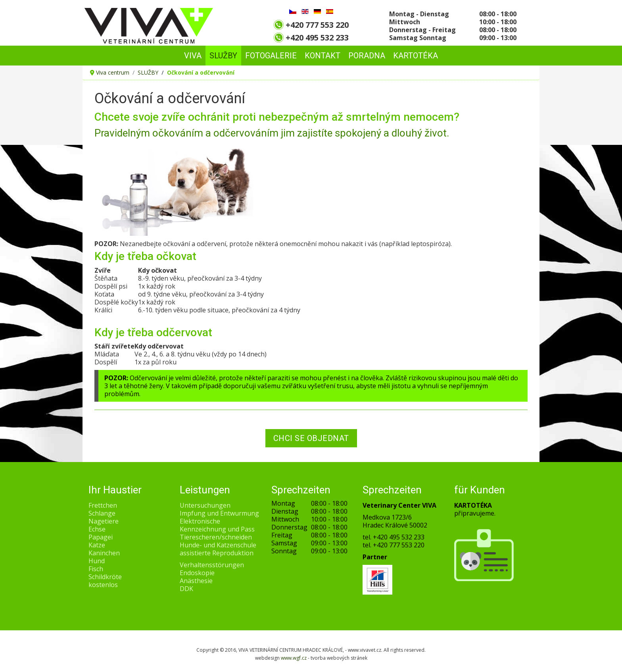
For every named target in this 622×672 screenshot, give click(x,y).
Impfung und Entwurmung (219, 513)
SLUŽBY (223, 56)
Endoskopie (197, 573)
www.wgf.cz (294, 658)
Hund (97, 561)
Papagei (101, 537)
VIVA (193, 56)
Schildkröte (105, 577)
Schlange (102, 513)
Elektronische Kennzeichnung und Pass (217, 525)
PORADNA (367, 56)
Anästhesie (196, 581)
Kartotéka (416, 56)
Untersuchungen (205, 505)
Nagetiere (104, 521)
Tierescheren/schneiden (216, 537)
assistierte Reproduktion (217, 553)
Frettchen (103, 505)
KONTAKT (323, 56)
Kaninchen (104, 553)
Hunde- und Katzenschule (218, 545)
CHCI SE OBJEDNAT (311, 438)
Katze (97, 545)
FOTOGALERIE (271, 56)
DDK (186, 589)
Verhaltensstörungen (212, 565)
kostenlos (103, 585)
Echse (97, 529)
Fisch (96, 569)
